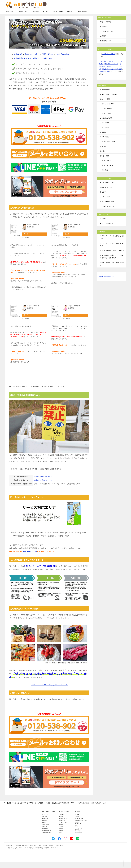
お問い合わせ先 (49, 64)
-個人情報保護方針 (79, 824)
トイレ (114, 72)
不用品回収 (104, 33)
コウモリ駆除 (104, 143)
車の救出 (105, 176)
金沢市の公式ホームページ (43, 482)
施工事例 (46, 18)
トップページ (45, 820)
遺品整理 (103, 42)
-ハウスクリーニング (64, 828)
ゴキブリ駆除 (104, 133)
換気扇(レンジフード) (111, 70)
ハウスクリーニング (109, 60)
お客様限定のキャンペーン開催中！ (27, 64)
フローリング (104, 67)
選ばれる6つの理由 (32, 60)
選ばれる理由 (23, 18)
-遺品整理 (61, 822)
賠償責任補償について (47, 836)
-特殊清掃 (61, 830)
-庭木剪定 (61, 836)
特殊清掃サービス (106, 47)
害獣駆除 (103, 138)
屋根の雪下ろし (107, 167)
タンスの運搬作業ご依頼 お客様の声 (112, 257)
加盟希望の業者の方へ (106, 282)
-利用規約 (77, 822)
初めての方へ (10, 18)
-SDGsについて (78, 834)
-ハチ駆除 (61, 832)
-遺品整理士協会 (78, 838)
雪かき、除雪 (104, 162)
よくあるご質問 (105, 203)
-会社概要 (77, 820)
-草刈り (61, 838)
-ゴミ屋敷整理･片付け (64, 824)
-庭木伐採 (61, 834)
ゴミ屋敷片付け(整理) (107, 37)
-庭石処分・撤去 (63, 826)
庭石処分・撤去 (105, 96)
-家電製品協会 (78, 836)
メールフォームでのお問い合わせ (107, 12)
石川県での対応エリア (107, 189)
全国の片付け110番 (30, 558)
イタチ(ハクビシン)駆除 (108, 148)
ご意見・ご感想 (58, 18)
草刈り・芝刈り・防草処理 (109, 100)
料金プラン (70, 18)
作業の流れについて (107, 193)
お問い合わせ (82, 18)
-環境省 (76, 832)
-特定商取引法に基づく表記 (81, 826)
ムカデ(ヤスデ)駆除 (106, 124)
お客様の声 (35, 18)
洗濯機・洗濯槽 (104, 77)
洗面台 (109, 72)
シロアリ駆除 (104, 129)
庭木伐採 (103, 152)
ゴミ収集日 (104, 225)
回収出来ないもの (108, 212)
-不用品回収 (62, 820)
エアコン (112, 67)
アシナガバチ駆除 (108, 110)
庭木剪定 (103, 157)
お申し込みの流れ (62, 60)
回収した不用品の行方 (107, 208)
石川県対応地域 (47, 60)
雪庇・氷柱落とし (108, 171)
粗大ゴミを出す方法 (107, 229)
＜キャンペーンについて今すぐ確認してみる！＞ (49, 691)
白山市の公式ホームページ (43, 486)
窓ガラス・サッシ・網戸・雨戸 (112, 75)
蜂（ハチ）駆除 (105, 105)
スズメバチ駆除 (107, 115)
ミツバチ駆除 (106, 119)
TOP (40, 809)
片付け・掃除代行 (106, 28)
